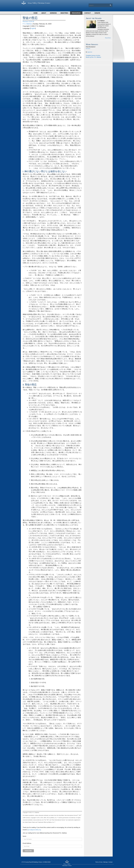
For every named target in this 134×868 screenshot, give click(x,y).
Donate (97, 13)
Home (36, 13)
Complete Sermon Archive (93, 55)
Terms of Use (99, 862)
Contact (88, 13)
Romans (88, 49)
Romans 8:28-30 (28, 22)
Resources (76, 13)
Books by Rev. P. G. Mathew (93, 57)
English (33, 28)
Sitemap (105, 862)
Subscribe (28, 851)
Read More (108, 38)
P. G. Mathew (27, 24)
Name (24, 836)
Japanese (90, 52)
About (44, 13)
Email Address (27, 843)
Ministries (64, 13)
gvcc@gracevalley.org (34, 830)
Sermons (53, 13)
